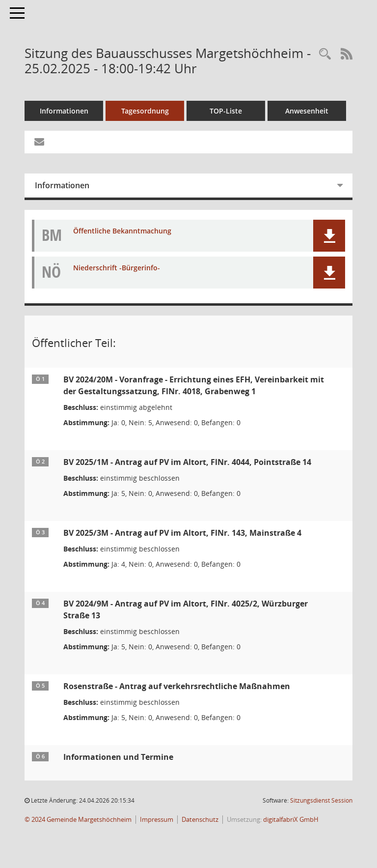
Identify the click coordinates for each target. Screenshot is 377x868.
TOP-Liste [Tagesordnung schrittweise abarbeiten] (226, 111)
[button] (329, 236)
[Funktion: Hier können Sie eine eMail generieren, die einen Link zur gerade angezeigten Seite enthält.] (39, 142)
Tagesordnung (145, 111)
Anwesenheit (307, 111)
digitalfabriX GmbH (291, 820)
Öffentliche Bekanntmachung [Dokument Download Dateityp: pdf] (122, 231)
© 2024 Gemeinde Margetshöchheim (78, 820)
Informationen (64, 111)
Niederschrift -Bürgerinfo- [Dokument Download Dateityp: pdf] (117, 268)
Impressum (157, 820)
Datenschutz (200, 820)
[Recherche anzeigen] (325, 54)
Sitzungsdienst (321, 800)
